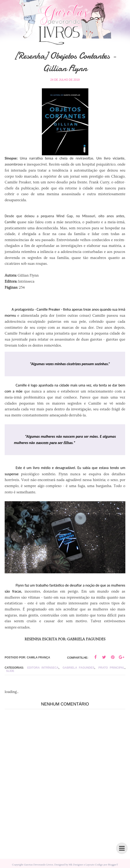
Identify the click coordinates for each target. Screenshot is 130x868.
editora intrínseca (43, 668)
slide (10, 671)
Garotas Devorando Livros (39, 865)
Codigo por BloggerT (106, 865)
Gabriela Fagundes (78, 668)
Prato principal (112, 668)
